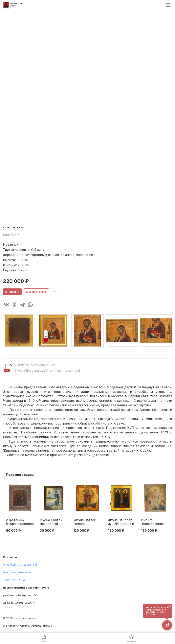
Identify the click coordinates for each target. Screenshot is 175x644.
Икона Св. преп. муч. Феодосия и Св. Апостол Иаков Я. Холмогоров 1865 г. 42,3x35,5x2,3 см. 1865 (121, 522)
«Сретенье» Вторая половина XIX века (20, 522)
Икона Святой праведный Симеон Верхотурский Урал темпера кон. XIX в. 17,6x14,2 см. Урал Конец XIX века (52, 522)
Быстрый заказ (36, 292)
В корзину (12, 292)
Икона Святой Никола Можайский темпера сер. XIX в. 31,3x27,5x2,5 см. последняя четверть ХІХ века (87, 522)
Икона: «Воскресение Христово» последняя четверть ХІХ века (152, 522)
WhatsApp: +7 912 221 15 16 (20, 565)
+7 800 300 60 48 (15, 580)
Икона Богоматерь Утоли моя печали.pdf (48, 370)
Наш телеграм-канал (17, 572)
